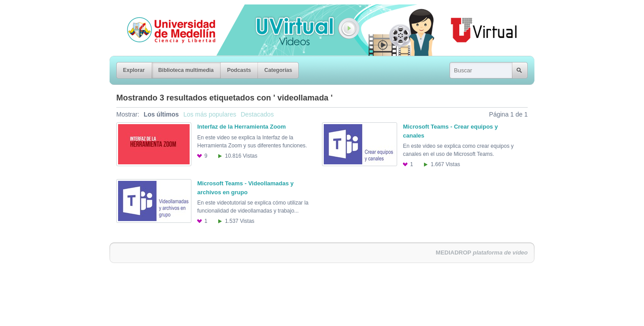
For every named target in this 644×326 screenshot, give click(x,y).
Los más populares (210, 114)
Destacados (257, 114)
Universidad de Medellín (164, 11)
